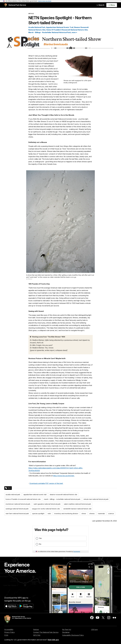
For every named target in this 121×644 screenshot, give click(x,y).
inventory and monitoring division (66, 514)
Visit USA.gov (53, 640)
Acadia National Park (37, 27)
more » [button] (74, 32)
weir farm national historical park (17, 514)
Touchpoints (77, 551)
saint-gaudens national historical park (47, 504)
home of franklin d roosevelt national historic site (23, 499)
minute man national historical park (96, 499)
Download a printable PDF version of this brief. (46, 483)
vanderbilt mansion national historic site (77, 509)
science (111, 514)
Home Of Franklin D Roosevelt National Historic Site (67, 30)
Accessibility (9, 629)
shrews (92, 514)
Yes (40, 538)
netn (49, 514)
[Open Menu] (112, 5)
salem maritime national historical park (77, 504)
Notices (36, 629)
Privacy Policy (10, 632)
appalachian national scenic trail (35, 495)
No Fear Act (67, 629)
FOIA (6, 635)
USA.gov (94, 629)
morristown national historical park (18, 504)
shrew (84, 514)
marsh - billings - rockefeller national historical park (62, 499)
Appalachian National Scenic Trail (60, 27)
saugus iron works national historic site (46, 509)
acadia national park (13, 495)
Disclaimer (66, 632)
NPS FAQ (37, 635)
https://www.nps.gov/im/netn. (64, 476)
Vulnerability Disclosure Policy (73, 635)
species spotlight (38, 514)
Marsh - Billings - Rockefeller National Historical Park (50, 32)
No (40, 544)
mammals (101, 514)
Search (100, 5)
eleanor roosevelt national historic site (63, 495)
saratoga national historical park (17, 509)
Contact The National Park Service (46, 632)
